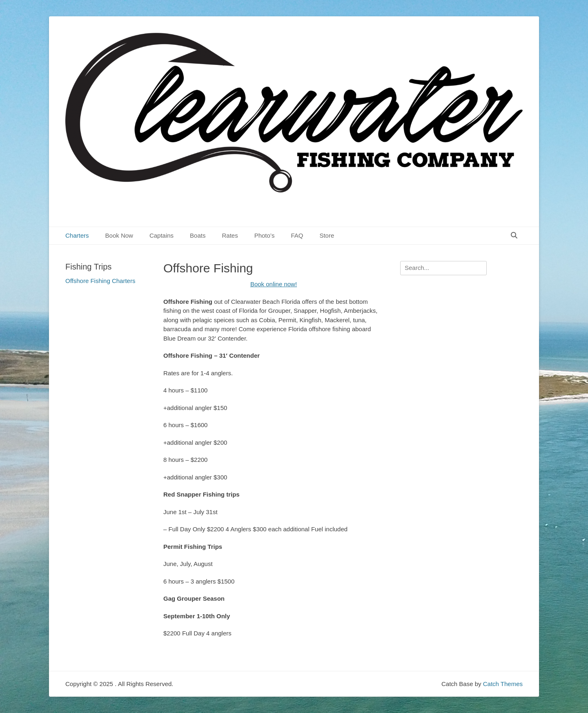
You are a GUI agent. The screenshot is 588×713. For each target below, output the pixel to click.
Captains (161, 235)
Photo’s (265, 235)
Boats (198, 235)
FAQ (297, 235)
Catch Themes (503, 684)
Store (327, 235)
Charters (77, 235)
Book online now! (274, 284)
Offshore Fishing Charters (100, 281)
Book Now (119, 235)
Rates (230, 235)
